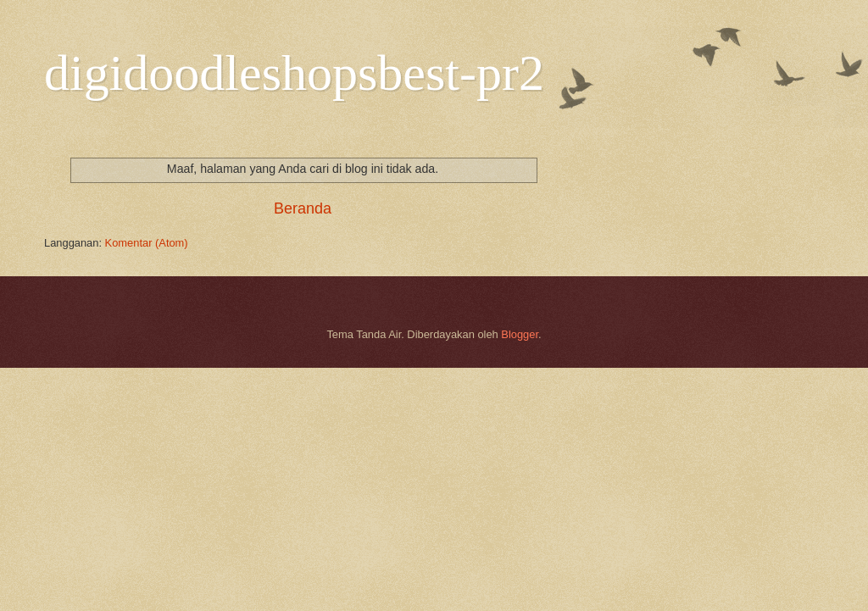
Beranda (303, 208)
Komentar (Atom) (147, 243)
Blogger (520, 334)
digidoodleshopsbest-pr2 (294, 73)
